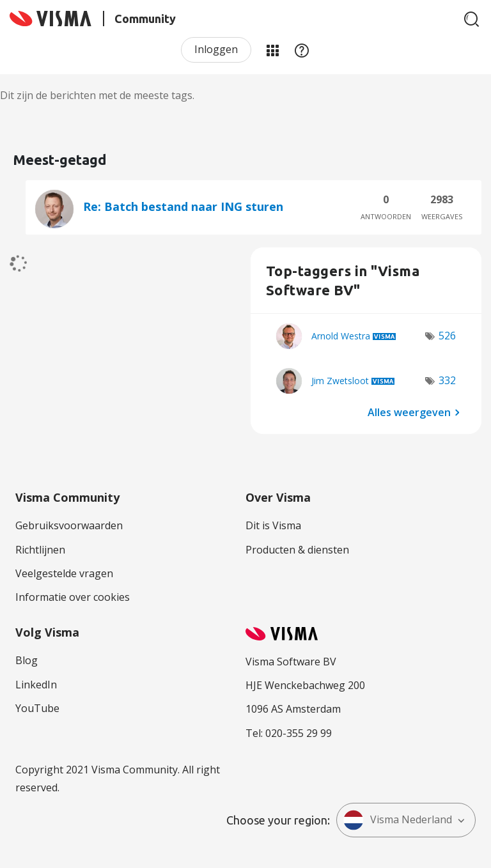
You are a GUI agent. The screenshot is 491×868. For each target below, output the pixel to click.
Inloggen (216, 49)
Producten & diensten (297, 550)
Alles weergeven (409, 412)
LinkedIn (36, 685)
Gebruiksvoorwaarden (69, 525)
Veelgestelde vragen (64, 573)
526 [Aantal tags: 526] (447, 336)
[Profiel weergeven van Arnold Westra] (341, 336)
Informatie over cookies (73, 597)
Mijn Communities (272, 50)
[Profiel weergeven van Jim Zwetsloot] (340, 381)
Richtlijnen (40, 550)
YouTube (37, 708)
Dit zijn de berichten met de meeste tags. (97, 95)
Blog (27, 660)
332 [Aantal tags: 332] (447, 380)
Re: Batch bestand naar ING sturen (183, 206)
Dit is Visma (273, 525)
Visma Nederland (398, 820)
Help (302, 50)
